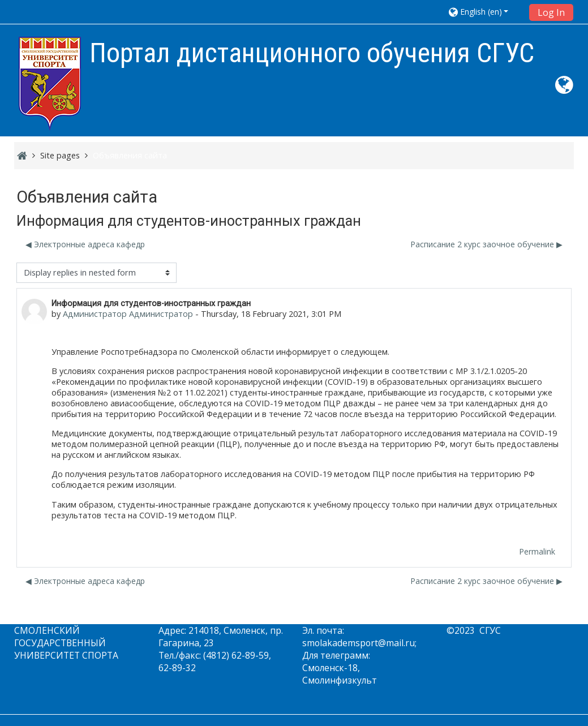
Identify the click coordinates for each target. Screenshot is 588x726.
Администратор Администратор (128, 314)
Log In (551, 12)
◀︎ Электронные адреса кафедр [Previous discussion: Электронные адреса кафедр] (85, 244)
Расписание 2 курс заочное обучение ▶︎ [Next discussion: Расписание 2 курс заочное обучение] (486, 244)
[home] (50, 83)
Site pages (60, 155)
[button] (485, 12)
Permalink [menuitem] (537, 551)
